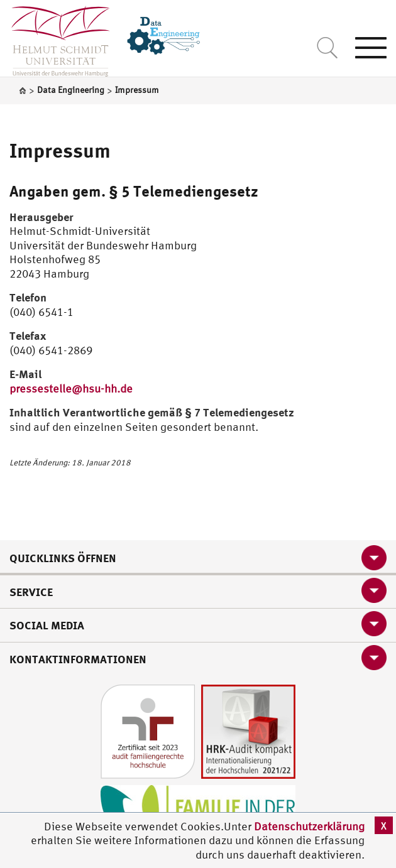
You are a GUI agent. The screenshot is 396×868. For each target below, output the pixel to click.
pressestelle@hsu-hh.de (71, 388)
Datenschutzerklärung (309, 826)
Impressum (60, 150)
